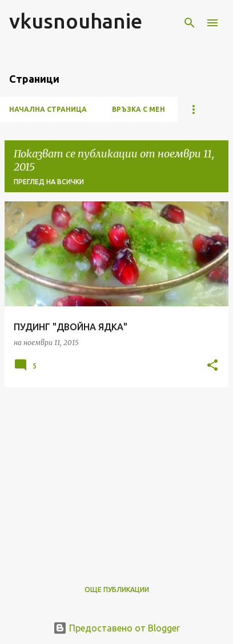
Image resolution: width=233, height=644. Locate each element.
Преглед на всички (49, 182)
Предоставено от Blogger (116, 628)
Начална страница (48, 109)
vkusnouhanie (76, 21)
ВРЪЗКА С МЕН (138, 109)
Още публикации (117, 590)
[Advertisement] (116, 476)
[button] (212, 366)
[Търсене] (190, 23)
